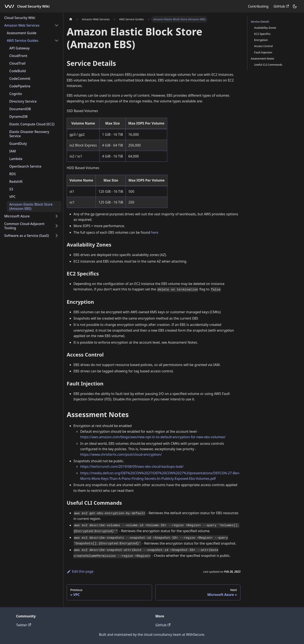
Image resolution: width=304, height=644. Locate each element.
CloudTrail (17, 63)
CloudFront (18, 56)
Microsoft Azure (17, 216)
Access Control (263, 46)
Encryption (261, 40)
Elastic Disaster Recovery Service (29, 134)
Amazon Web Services (22, 25)
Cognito (16, 94)
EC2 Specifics (262, 34)
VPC (12, 197)
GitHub (281, 6)
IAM (13, 151)
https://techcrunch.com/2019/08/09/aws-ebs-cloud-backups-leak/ (132, 466)
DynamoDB (18, 117)
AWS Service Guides (22, 41)
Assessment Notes (262, 58)
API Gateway (19, 48)
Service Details (260, 22)
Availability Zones (265, 28)
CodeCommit (20, 79)
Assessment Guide (22, 33)
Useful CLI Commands (268, 65)
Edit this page (80, 571)
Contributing (258, 6)
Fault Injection (263, 52)
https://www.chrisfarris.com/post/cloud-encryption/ (121, 454)
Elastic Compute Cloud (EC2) (32, 124)
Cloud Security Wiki (20, 18)
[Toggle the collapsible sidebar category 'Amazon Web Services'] (57, 25)
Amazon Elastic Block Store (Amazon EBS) (31, 206)
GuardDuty (18, 144)
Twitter (24, 625)
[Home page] (71, 19)
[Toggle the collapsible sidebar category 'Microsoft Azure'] (57, 216)
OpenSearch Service (25, 166)
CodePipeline (20, 86)
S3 (11, 189)
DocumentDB (20, 109)
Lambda (16, 159)
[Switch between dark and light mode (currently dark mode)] (295, 6)
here (155, 232)
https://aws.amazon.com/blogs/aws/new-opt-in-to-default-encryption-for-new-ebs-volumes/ (153, 437)
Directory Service (23, 101)
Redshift (16, 182)
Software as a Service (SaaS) (26, 236)
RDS (13, 174)
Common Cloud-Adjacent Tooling (24, 226)
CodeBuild (18, 71)
